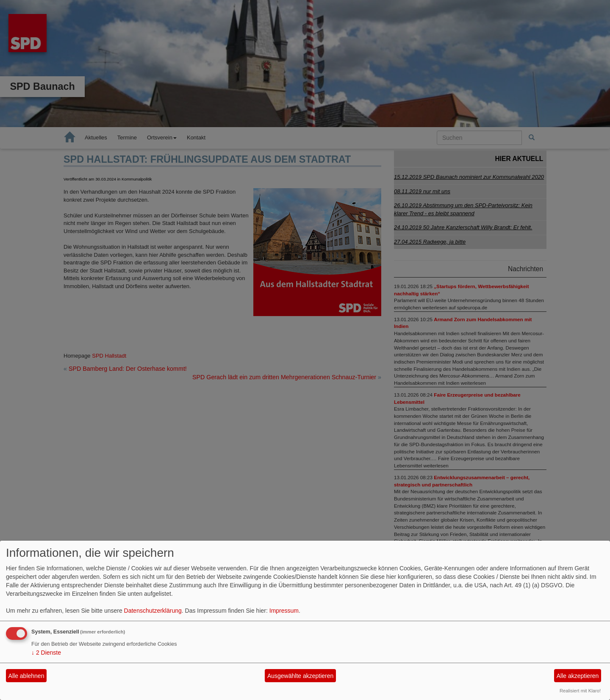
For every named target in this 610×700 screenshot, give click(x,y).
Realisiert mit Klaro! (580, 691)
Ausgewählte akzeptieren (300, 676)
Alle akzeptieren (578, 676)
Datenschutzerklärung (153, 611)
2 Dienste (46, 653)
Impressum (284, 611)
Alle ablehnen (26, 676)
